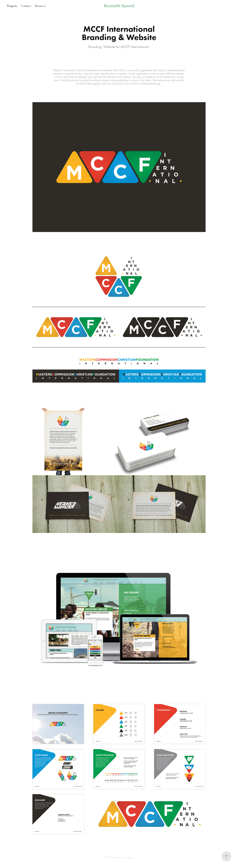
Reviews (40, 6)
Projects (12, 6)
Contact (26, 6)
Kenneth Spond (119, 6)
